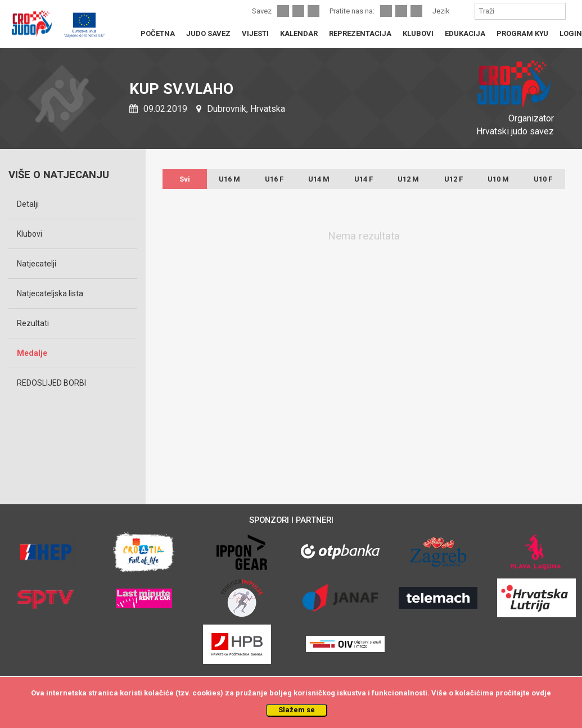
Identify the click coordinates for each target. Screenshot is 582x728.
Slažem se (297, 710)
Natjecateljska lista (50, 293)
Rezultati (33, 323)
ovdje (541, 693)
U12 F (454, 179)
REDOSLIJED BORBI (51, 383)
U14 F (364, 179)
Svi (185, 179)
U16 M (229, 179)
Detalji (28, 204)
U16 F (274, 179)
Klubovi (30, 234)
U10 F (543, 179)
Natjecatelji (37, 264)
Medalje (32, 353)
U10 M (498, 179)
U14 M (319, 179)
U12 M (408, 179)
